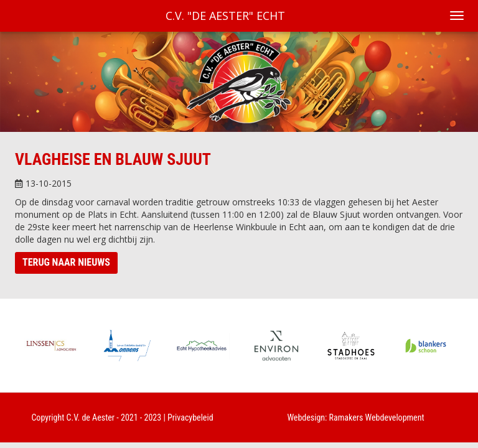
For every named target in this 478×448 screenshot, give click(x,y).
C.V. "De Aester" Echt (225, 16)
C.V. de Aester (91, 418)
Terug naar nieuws (66, 262)
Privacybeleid (190, 418)
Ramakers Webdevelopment (377, 418)
